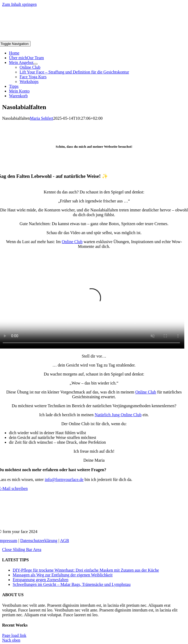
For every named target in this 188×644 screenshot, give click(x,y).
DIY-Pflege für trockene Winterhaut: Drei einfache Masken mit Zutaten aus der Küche (86, 570)
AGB (65, 541)
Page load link (14, 635)
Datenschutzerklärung (39, 541)
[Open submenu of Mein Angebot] (35, 64)
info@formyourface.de (64, 479)
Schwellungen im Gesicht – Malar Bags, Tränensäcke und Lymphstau (72, 584)
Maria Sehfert (42, 118)
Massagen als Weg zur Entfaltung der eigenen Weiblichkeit (63, 575)
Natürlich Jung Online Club (118, 415)
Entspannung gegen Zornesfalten (41, 580)
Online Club (72, 242)
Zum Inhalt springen (19, 4)
